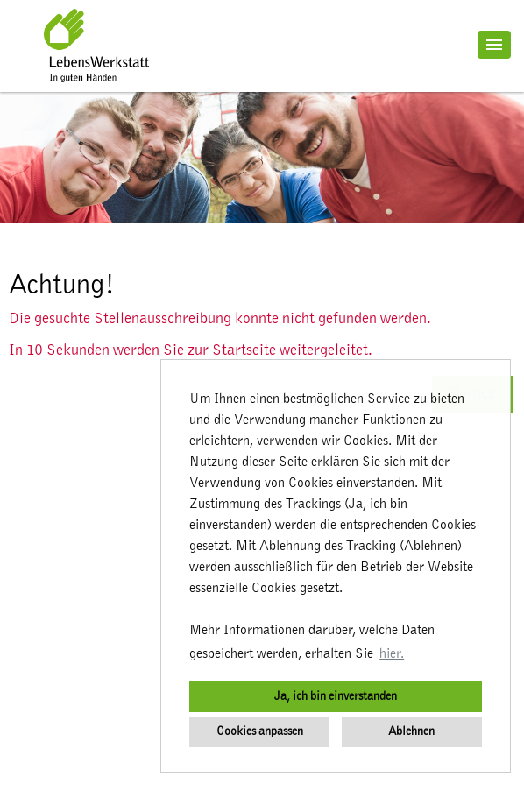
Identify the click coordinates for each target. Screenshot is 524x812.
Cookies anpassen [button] (260, 731)
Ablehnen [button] (411, 731)
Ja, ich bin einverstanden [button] (336, 696)
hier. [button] (392, 653)
